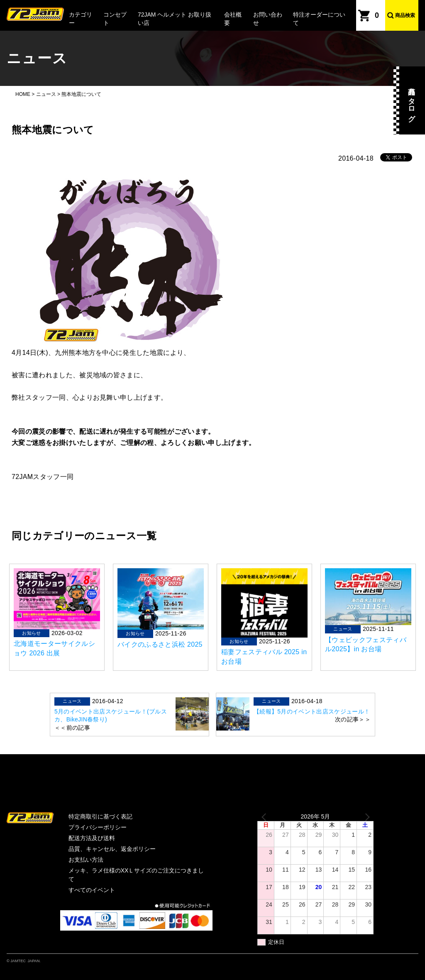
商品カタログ (412, 100)
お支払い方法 (86, 860)
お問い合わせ (268, 19)
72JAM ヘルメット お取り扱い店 (175, 19)
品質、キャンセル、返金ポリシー (112, 849)
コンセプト (115, 19)
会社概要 (233, 19)
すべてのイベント (92, 890)
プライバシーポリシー (98, 827)
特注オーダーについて (319, 19)
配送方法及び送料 (92, 838)
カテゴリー (81, 19)
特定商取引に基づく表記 (100, 816)
